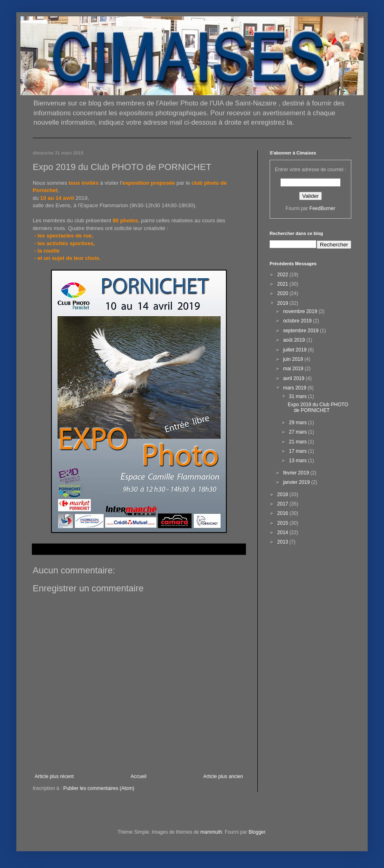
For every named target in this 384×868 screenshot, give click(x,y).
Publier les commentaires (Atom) (99, 788)
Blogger (257, 832)
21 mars (298, 442)
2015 (284, 523)
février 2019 (297, 473)
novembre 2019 (301, 311)
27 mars (298, 432)
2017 (284, 504)
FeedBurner (322, 208)
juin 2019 (294, 359)
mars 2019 (295, 388)
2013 (284, 542)
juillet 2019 (296, 350)
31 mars (298, 396)
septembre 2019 (301, 331)
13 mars (298, 461)
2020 (284, 293)
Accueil (139, 776)
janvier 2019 (297, 482)
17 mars (298, 451)
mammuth (211, 832)
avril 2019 (294, 378)
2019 (284, 303)
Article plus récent (54, 776)
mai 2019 (294, 369)
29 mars (298, 423)
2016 (284, 513)
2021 (284, 284)
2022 (284, 275)
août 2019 (295, 340)
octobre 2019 (298, 321)
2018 (284, 494)
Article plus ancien (223, 776)
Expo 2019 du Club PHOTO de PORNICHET (318, 407)
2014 (284, 532)
